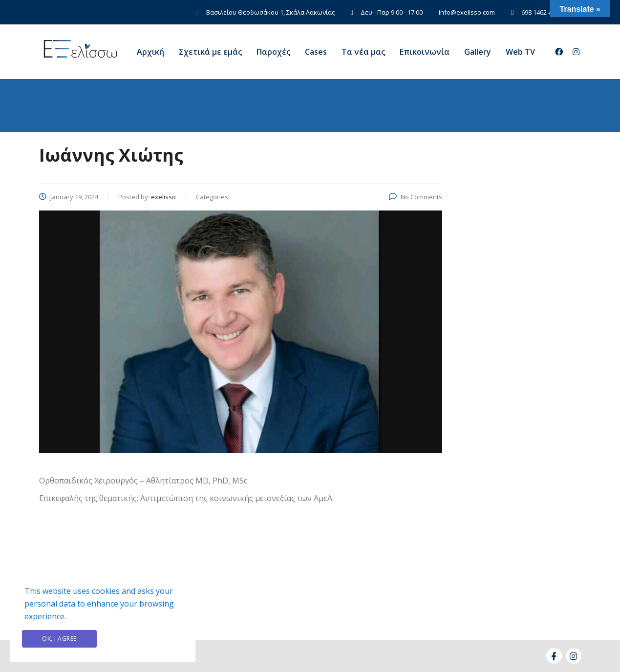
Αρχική (150, 52)
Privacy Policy (144, 639)
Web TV (520, 52)
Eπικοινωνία (425, 52)
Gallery (478, 52)
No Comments (416, 197)
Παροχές (273, 52)
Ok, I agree (59, 639)
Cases (316, 52)
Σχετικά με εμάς (210, 52)
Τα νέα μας (363, 52)
